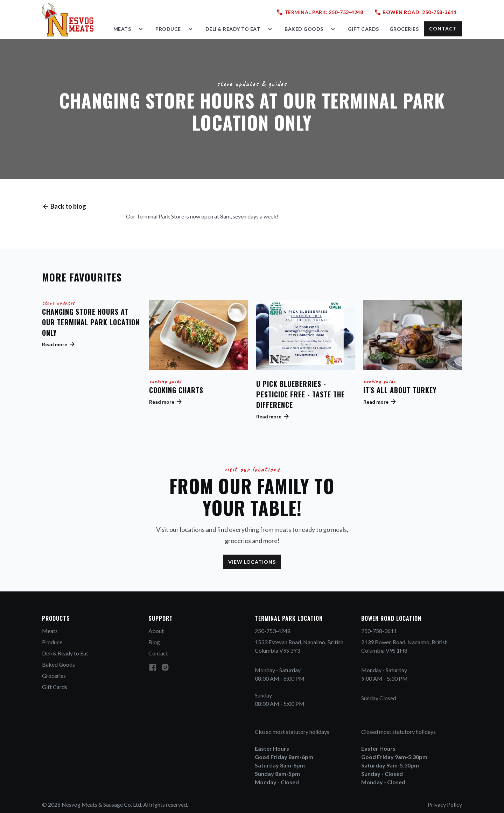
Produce (52, 642)
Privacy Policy (445, 804)
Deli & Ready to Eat (65, 653)
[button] (129, 29)
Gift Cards (55, 687)
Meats (50, 631)
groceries (404, 29)
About (156, 631)
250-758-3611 (379, 631)
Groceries (54, 676)
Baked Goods (58, 664)
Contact (158, 653)
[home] (68, 20)
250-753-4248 (273, 631)
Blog (154, 642)
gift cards (363, 29)
